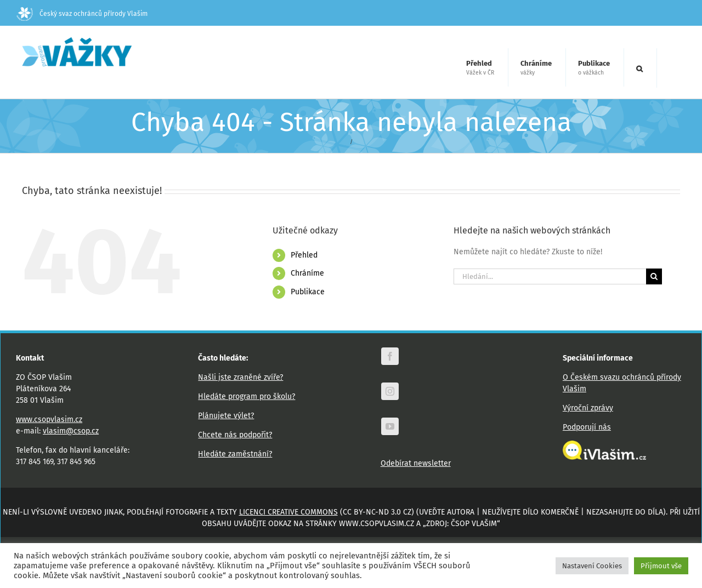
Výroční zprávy (588, 408)
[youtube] (390, 426)
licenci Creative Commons (288, 512)
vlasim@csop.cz (71, 431)
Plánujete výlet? (226, 416)
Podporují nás (587, 427)
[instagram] (390, 391)
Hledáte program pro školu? (247, 396)
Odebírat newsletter (416, 463)
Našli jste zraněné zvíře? (240, 377)
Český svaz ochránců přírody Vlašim (82, 14)
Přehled (304, 255)
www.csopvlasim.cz (49, 419)
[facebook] (390, 356)
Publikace (308, 292)
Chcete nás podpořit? (235, 435)
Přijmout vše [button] (661, 566)
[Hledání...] (550, 276)
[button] (639, 68)
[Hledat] (654, 276)
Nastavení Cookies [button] (592, 566)
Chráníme (307, 273)
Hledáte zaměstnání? (235, 454)
